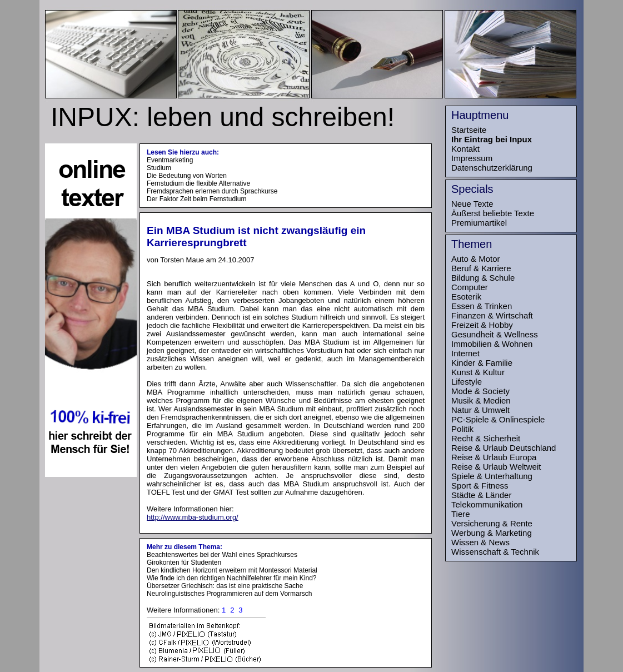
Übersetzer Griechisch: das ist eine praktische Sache (225, 586)
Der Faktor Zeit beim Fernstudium (196, 199)
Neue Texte (472, 204)
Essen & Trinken (482, 306)
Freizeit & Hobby (482, 325)
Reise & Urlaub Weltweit (496, 467)
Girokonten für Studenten (184, 563)
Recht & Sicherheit (486, 438)
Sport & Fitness (480, 486)
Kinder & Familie (482, 363)
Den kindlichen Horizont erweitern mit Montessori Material (232, 570)
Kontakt (465, 149)
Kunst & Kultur (478, 372)
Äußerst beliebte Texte (493, 213)
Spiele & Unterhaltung (492, 476)
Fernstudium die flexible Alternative (198, 183)
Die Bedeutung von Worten (187, 176)
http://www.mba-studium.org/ (193, 517)
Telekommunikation (487, 504)
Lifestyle (467, 382)
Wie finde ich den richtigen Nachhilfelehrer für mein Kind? (232, 578)
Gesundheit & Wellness (495, 334)
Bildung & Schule (483, 278)
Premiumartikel (479, 223)
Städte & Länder (481, 495)
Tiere (461, 514)
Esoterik (466, 297)
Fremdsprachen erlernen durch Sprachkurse (212, 191)
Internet (465, 353)
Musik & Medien (481, 400)
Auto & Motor (476, 259)
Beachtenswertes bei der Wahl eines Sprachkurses (222, 555)
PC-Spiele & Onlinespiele (498, 419)
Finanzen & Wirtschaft (492, 315)
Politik (462, 429)
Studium (159, 168)
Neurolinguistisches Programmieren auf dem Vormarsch (229, 594)
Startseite (469, 130)
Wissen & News (480, 542)
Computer (470, 287)
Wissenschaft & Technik (495, 552)
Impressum (472, 158)
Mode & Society (480, 391)
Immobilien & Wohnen (492, 344)
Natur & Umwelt (480, 410)
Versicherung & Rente (492, 523)
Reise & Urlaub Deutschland (504, 448)
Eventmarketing (170, 160)
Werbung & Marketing (492, 533)
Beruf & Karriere (481, 268)
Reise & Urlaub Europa (494, 457)
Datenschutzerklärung (492, 168)
